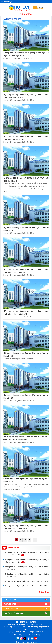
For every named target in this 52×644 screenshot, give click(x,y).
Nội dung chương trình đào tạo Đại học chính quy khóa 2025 (26, 229)
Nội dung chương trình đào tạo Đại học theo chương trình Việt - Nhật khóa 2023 (26, 438)
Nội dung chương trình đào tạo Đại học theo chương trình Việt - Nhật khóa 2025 (26, 271)
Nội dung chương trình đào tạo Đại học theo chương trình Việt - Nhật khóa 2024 (26, 313)
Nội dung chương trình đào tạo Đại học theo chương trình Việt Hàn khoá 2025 (26, 138)
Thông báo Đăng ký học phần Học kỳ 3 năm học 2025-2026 (26, 581)
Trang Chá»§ (18, 635)
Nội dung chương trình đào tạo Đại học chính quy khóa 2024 (26, 355)
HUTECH (35, 642)
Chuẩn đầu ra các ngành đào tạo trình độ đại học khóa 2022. (26, 480)
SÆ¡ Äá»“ (27, 635)
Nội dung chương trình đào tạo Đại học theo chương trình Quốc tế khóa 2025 (26, 96)
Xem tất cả (44, 592)
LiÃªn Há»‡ (36, 635)
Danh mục (7, 2)
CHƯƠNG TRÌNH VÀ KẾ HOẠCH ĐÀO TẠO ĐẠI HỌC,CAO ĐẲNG (26, 180)
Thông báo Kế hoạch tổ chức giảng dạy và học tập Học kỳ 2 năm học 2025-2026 (26, 54)
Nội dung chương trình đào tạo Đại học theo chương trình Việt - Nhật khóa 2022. (26, 527)
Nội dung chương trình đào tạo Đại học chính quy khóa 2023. (26, 396)
